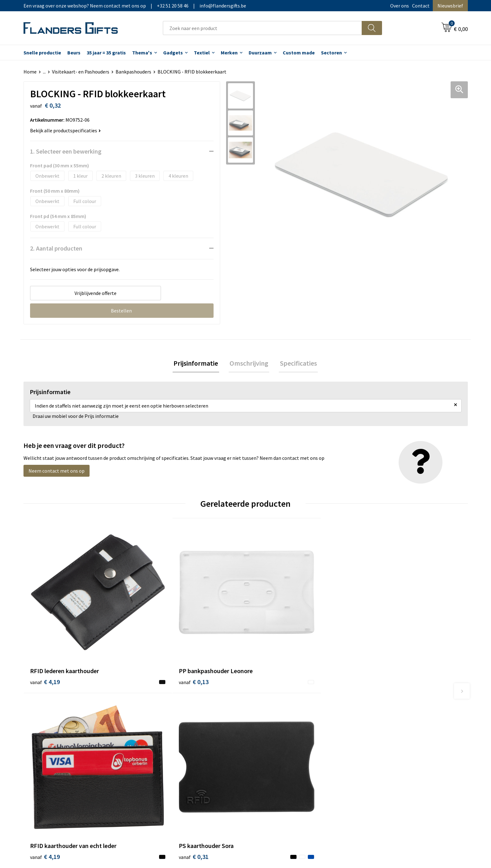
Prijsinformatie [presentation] (198, 364)
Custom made (299, 53)
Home (30, 72)
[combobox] (262, 28)
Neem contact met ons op (57, 472)
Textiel (202, 53)
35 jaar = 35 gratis (106, 53)
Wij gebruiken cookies (387, 713)
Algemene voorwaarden (389, 703)
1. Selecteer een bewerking (66, 151)
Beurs (74, 53)
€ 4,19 (45, 645)
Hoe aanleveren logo (276, 741)
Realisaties (265, 703)
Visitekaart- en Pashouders (81, 72)
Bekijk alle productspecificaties (65, 130)
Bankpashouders (133, 72)
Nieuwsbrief (450, 6)
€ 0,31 (378, 645)
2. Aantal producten (56, 248)
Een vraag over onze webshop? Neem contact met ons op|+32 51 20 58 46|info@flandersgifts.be (135, 6)
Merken (229, 53)
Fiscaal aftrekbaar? (273, 722)
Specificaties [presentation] (296, 364)
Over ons (400, 6)
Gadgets (173, 53)
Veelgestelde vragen (165, 722)
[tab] (198, 364)
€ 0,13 (156, 645)
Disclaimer (375, 732)
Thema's (142, 53)
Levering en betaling (275, 713)
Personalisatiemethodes (280, 732)
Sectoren (331, 53)
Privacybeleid (378, 722)
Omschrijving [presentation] (249, 364)
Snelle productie (42, 53)
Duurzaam (260, 53)
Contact (421, 6)
